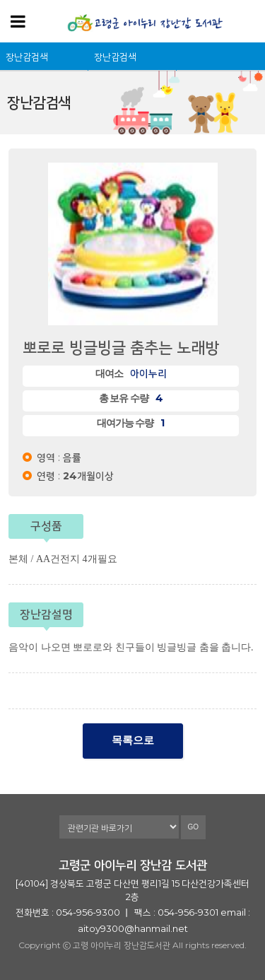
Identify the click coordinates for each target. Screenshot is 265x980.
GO (194, 827)
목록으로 (133, 740)
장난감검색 (27, 57)
